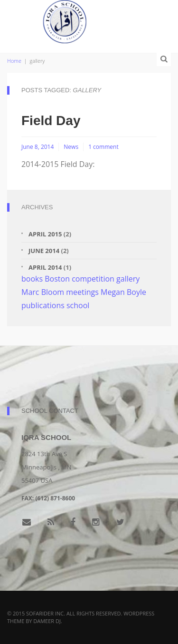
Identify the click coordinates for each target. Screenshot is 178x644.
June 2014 (44, 251)
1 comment (103, 147)
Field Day (51, 121)
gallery (128, 279)
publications (43, 305)
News (71, 147)
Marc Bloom (43, 292)
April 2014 (45, 267)
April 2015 (45, 234)
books (32, 279)
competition (93, 279)
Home (14, 61)
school (78, 305)
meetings (82, 292)
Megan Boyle (123, 292)
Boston (57, 279)
